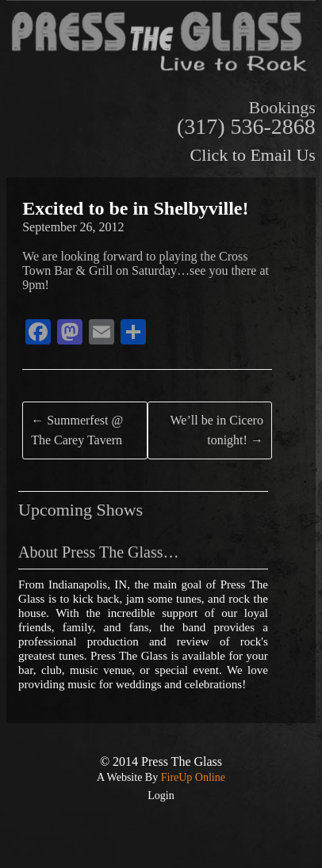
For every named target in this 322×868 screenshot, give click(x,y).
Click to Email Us (253, 155)
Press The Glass (182, 761)
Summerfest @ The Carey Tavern (77, 430)
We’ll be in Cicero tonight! (217, 430)
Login (161, 796)
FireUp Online (192, 777)
